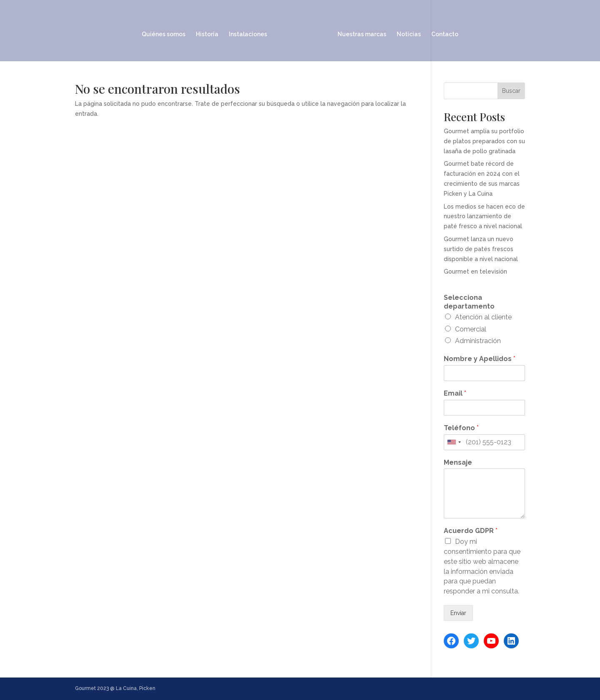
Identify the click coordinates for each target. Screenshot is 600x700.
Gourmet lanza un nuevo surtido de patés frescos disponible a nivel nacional (481, 249)
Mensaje (458, 462)
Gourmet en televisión (475, 272)
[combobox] (454, 442)
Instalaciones (251, 32)
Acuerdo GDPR (471, 531)
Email (455, 393)
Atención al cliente (483, 317)
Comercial (471, 329)
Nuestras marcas (359, 32)
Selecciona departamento (469, 302)
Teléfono (461, 428)
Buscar (511, 91)
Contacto (442, 32)
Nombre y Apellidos (480, 359)
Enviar (458, 613)
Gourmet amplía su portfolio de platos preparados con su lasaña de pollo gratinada (484, 141)
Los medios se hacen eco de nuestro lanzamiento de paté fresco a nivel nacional (484, 217)
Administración (478, 341)
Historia (210, 32)
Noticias (406, 32)
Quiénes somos (166, 32)
